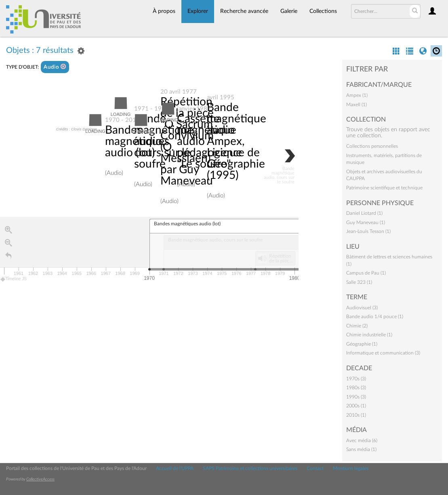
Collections (323, 11)
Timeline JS (14, 279)
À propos (164, 11)
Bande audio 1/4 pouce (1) (375, 317)
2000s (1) (356, 406)
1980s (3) (356, 388)
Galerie (289, 11)
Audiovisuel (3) (362, 308)
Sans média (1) (361, 449)
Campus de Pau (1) (366, 273)
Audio (55, 67)
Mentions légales (351, 468)
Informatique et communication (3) (383, 353)
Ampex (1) (357, 95)
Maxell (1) (357, 105)
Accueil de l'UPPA (175, 468)
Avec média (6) (362, 440)
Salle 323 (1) (359, 282)
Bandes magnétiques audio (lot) (137, 141)
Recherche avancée (244, 11)
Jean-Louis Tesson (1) (368, 231)
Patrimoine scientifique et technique (384, 188)
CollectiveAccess (40, 479)
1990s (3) (356, 397)
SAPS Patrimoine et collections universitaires (250, 468)
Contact (315, 468)
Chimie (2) (357, 326)
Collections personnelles (372, 146)
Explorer (198, 11)
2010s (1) (356, 415)
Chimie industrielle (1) (369, 335)
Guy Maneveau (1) (366, 222)
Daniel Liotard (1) (364, 213)
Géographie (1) (362, 344)
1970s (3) (356, 379)
